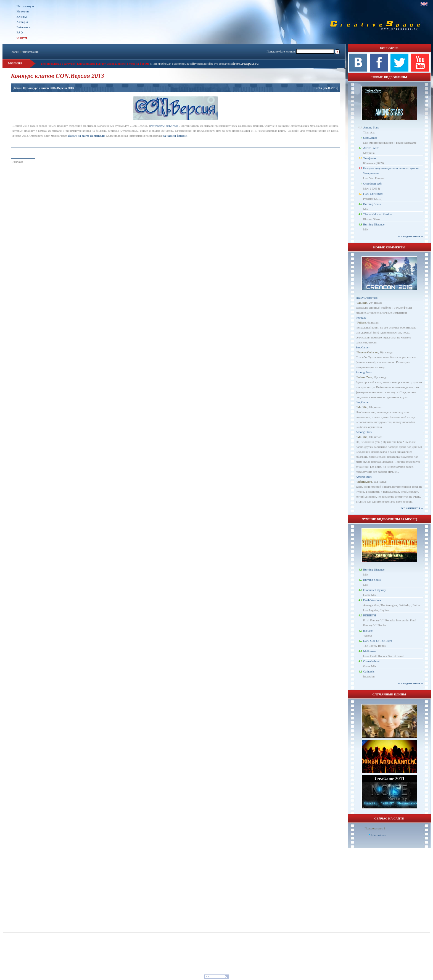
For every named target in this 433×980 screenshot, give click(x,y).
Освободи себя (373, 183)
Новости (23, 11)
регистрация (30, 52)
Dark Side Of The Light (378, 641)
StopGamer (370, 138)
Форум (22, 38)
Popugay (361, 317)
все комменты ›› (412, 508)
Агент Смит (371, 148)
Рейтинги (24, 27)
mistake (368, 630)
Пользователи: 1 (375, 828)
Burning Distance (374, 224)
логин (15, 52)
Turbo (318, 88)
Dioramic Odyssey (374, 590)
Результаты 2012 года (164, 126)
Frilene (362, 322)
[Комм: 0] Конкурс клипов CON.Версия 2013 (43, 88)
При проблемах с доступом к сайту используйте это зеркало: (191, 64)
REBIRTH (369, 615)
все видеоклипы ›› (410, 236)
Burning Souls (372, 204)
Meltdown (369, 651)
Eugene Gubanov (368, 352)
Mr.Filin (362, 303)
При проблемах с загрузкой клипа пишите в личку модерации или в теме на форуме (95, 64)
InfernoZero (365, 377)
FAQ (20, 32)
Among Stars (371, 127)
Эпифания (370, 158)
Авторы (22, 22)
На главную (25, 6)
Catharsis (369, 671)
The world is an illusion (378, 214)
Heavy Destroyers (367, 298)
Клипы (22, 17)
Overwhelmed (372, 661)
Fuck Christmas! (373, 194)
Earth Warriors (372, 600)
